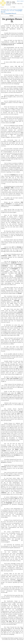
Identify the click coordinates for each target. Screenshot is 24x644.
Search (11, 7)
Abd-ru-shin (9, 9)
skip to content (20, 1)
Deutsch (15, 9)
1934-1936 (12, 11)
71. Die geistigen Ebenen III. (10, 13)
